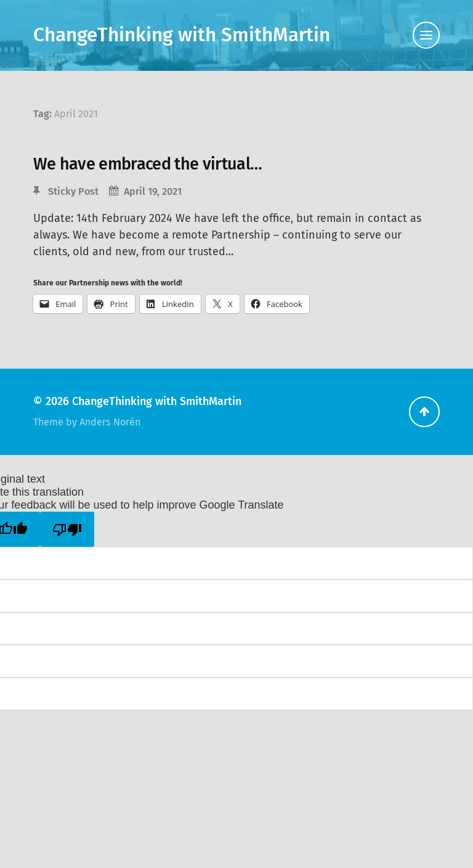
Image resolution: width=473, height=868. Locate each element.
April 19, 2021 (153, 191)
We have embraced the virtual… (148, 164)
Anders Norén (110, 422)
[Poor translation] (67, 529)
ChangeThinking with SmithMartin (182, 35)
